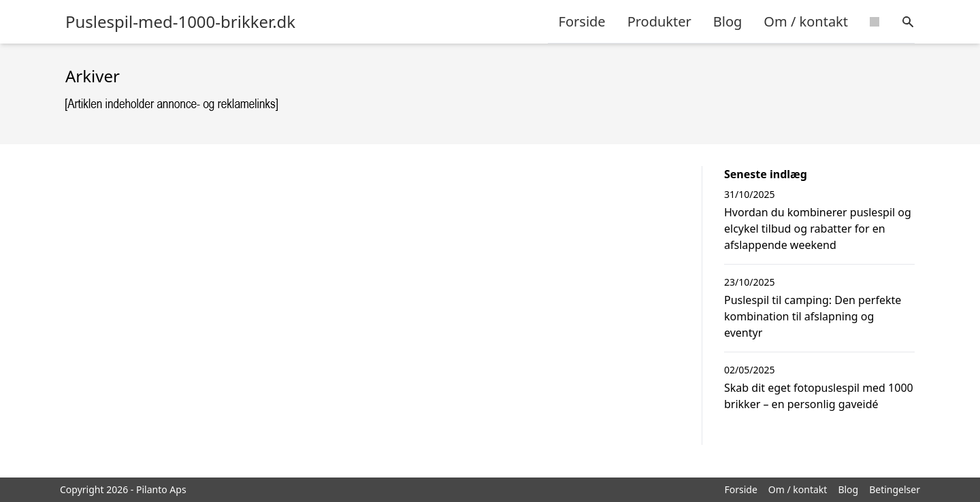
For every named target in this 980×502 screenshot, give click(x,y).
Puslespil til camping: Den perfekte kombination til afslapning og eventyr (813, 316)
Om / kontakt (806, 21)
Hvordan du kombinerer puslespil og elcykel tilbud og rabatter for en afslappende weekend (818, 229)
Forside (582, 21)
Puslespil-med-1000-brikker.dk (180, 22)
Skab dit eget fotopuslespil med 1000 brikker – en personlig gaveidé (819, 396)
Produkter (659, 21)
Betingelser (895, 489)
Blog (728, 21)
